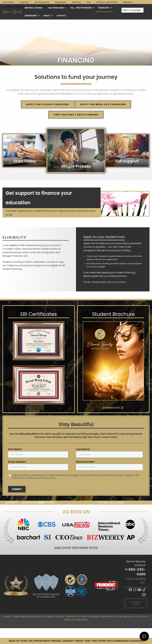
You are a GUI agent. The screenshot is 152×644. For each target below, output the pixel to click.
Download (113, 408)
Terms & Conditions (76, 620)
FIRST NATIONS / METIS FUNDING (76, 115)
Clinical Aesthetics (107, 2)
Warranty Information (103, 617)
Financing (104, 8)
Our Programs (56, 8)
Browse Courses (34, 8)
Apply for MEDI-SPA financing (103, 104)
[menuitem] (34, 8)
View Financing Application (105, 282)
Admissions (31, 16)
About (47, 16)
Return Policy (127, 617)
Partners (48, 617)
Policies (76, 2)
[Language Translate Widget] (132, 10)
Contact (24, 2)
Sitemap (83, 617)
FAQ (88, 2)
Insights (128, 2)
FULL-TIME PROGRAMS (81, 8)
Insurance (61, 2)
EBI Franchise (42, 2)
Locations (8, 2)
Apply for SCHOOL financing (48, 104)
